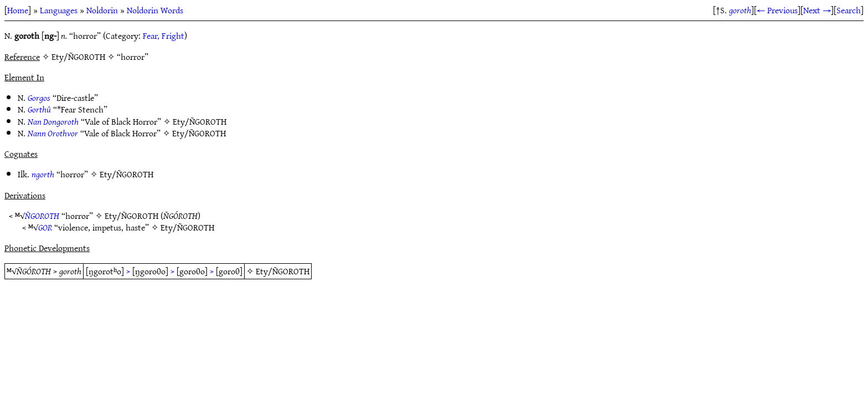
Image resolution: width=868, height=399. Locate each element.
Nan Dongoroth (53, 121)
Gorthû (39, 109)
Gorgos (39, 98)
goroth (740, 10)
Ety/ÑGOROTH (200, 121)
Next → (817, 10)
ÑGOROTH (42, 216)
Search (849, 10)
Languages (59, 10)
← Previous (777, 10)
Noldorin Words (155, 10)
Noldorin (102, 10)
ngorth (43, 174)
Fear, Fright (164, 35)
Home (18, 10)
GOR (45, 227)
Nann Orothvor (53, 133)
